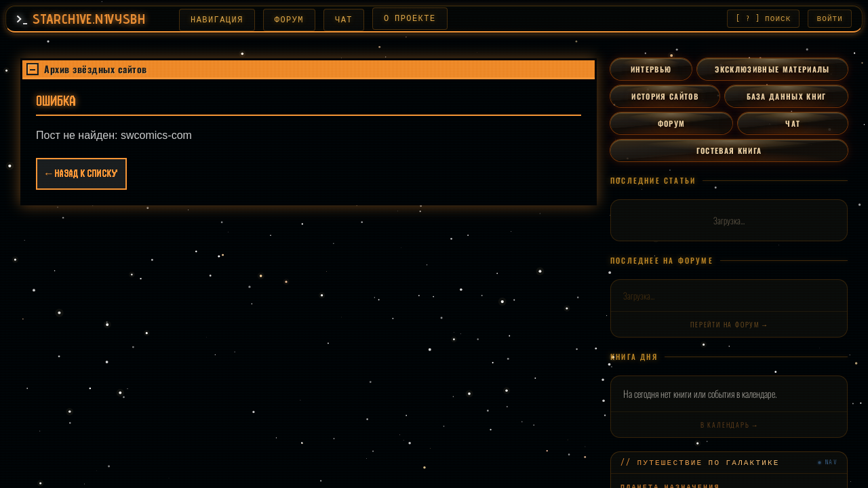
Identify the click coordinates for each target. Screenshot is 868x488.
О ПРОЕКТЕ (421, 19)
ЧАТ (355, 20)
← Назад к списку (81, 176)
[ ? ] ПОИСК (763, 19)
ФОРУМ (300, 20)
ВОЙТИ (830, 19)
